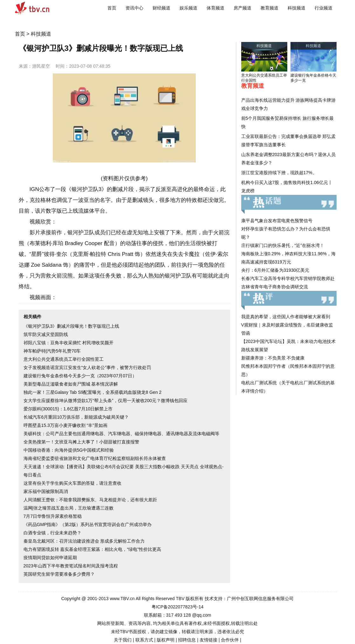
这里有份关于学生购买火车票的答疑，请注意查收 (72, 483)
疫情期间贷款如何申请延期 (50, 558)
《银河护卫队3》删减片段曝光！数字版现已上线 (72, 326)
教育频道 (270, 8)
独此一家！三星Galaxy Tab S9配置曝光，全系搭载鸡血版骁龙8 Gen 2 (93, 392)
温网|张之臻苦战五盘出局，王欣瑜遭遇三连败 (69, 508)
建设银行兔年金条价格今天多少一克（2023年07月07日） (80, 376)
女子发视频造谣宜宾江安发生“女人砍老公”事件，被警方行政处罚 (87, 367)
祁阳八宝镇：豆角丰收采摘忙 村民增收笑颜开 (69, 343)
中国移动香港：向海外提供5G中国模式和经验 (69, 450)
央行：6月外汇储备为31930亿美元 (275, 270)
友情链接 (208, 640)
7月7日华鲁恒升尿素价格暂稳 (53, 516)
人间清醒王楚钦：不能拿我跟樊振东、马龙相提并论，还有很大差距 (90, 500)
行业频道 (324, 8)
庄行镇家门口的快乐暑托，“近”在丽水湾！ (283, 245)
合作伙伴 (230, 640)
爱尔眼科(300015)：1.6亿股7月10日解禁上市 (68, 409)
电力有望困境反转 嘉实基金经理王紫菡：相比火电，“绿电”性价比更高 (92, 549)
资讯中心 (134, 8)
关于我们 (123, 640)
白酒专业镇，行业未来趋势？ (52, 533)
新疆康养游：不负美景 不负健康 (273, 358)
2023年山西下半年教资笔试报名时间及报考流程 (71, 566)
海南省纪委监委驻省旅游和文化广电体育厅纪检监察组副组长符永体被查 (95, 458)
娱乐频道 (188, 8)
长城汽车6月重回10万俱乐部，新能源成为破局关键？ (76, 417)
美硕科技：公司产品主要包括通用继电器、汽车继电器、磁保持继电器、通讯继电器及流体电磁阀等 (121, 434)
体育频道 (215, 8)
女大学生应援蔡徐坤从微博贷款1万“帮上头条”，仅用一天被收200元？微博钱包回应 (106, 401)
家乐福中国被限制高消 (46, 491)
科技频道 (297, 8)
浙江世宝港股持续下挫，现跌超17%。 (279, 173)
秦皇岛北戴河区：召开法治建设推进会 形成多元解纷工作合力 (84, 541)
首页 (112, 8)
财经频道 (161, 8)
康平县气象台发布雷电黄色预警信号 (277, 221)
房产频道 (242, 8)
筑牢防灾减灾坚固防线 (46, 334)
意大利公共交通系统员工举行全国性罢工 (64, 359)
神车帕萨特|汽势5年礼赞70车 (52, 351)
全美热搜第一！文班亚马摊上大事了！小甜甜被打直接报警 (81, 442)
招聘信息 (187, 640)
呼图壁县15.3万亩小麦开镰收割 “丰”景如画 (65, 425)
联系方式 (144, 640)
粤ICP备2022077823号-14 (177, 607)
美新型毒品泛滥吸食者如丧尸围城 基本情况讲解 (71, 384)
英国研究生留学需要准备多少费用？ (59, 574)
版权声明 (166, 640)
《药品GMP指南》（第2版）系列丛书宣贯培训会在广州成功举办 (88, 524)
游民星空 (41, 66)
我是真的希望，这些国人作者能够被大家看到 (286, 317)
